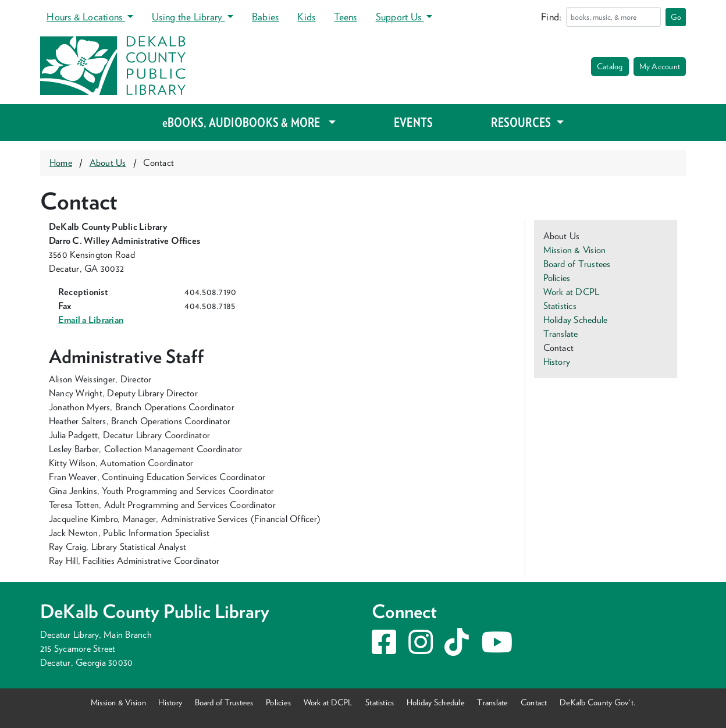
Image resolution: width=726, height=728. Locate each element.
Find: (551, 17)
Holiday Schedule (576, 320)
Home (61, 163)
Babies (265, 17)
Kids (306, 17)
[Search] (613, 17)
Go (676, 17)
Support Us (400, 17)
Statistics (560, 306)
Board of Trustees (577, 264)
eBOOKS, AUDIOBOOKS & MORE (244, 122)
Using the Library (188, 17)
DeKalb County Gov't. (597, 702)
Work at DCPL (572, 292)
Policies (557, 278)
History (557, 362)
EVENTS (413, 122)
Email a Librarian (91, 320)
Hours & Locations (86, 17)
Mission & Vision (575, 250)
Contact (534, 702)
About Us (108, 163)
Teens (345, 17)
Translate (561, 334)
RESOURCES (522, 122)
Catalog (610, 66)
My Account (660, 66)
